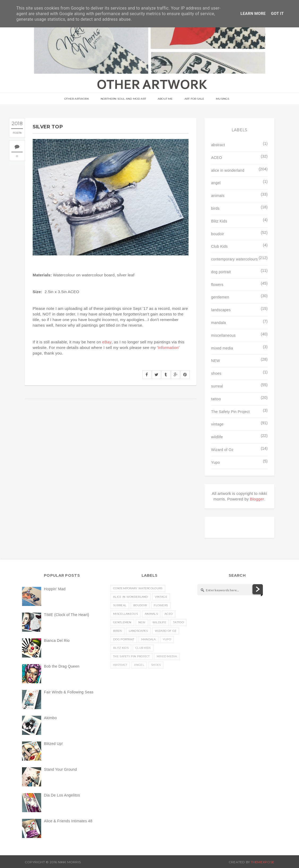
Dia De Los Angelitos (62, 795)
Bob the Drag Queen (62, 666)
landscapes (221, 310)
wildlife (217, 437)
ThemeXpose (263, 862)
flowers (217, 285)
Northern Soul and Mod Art (124, 99)
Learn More (253, 14)
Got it (277, 14)
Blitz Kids (219, 221)
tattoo (216, 399)
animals (218, 196)
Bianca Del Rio (57, 641)
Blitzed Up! (54, 744)
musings (221, 99)
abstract (218, 145)
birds (215, 208)
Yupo (215, 462)
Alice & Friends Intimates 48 (68, 821)
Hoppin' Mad (55, 589)
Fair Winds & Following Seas (69, 692)
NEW (216, 361)
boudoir (218, 234)
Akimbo (50, 718)
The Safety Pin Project (230, 412)
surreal (217, 386)
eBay (107, 342)
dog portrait (221, 272)
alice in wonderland (228, 170)
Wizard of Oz (222, 450)
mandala (219, 323)
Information (168, 347)
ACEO (217, 158)
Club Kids (219, 246)
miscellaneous (223, 335)
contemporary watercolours (234, 259)
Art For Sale (193, 99)
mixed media (222, 348)
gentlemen (220, 297)
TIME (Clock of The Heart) (67, 615)
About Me (165, 99)
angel (216, 183)
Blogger (257, 499)
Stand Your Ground (61, 769)
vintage (217, 424)
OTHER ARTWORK (79, 99)
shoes (216, 373)
